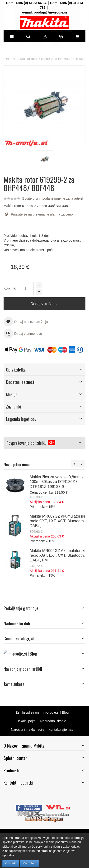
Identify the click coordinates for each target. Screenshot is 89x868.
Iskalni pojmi (27, 721)
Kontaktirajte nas (61, 730)
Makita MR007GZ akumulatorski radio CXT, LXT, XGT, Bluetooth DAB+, (57, 521)
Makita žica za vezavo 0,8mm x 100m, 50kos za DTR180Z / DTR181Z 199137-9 (57, 482)
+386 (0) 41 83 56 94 (31, 3)
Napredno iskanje (53, 721)
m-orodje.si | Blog (56, 712)
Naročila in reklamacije (28, 730)
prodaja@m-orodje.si (50, 12)
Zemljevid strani (27, 712)
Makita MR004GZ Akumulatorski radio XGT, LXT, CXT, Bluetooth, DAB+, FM (57, 555)
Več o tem (29, 863)
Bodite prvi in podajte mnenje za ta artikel (53, 198)
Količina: (10, 288)
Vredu (12, 863)
